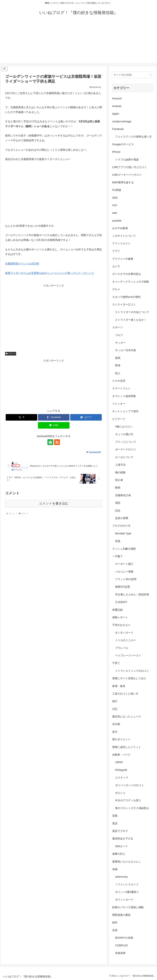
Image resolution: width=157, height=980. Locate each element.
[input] (133, 75)
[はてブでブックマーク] (86, 417)
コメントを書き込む (54, 503)
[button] (151, 75)
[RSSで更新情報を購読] (57, 442)
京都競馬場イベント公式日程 (22, 264)
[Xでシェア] (21, 417)
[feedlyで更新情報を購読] (50, 442)
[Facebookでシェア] (54, 417)
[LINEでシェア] (54, 425)
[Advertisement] (78, 43)
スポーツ (11, 354)
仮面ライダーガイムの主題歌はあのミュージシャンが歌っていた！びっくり (50, 273)
